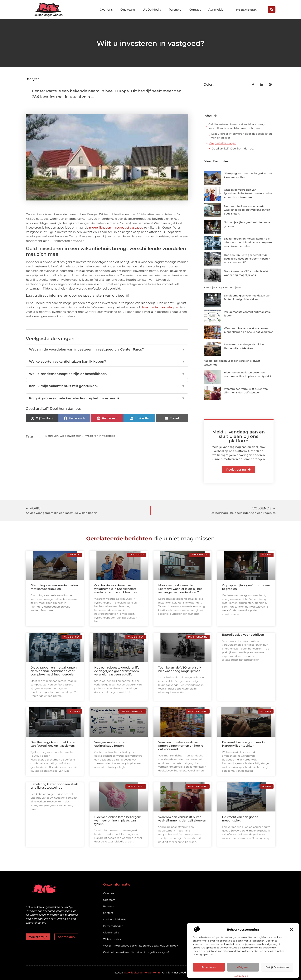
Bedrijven (33, 79)
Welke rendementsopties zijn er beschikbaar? (107, 374)
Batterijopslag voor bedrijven (222, 287)
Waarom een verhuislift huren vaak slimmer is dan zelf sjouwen (182, 819)
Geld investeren (71, 436)
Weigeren (243, 967)
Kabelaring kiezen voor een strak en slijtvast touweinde (54, 786)
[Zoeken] (272, 10)
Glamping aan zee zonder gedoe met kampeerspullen (54, 587)
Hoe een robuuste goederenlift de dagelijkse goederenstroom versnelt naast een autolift (247, 259)
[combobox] (251, 10)
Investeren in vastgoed (99, 436)
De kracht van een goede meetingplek (240, 819)
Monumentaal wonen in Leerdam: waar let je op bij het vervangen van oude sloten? (247, 210)
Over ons (106, 10)
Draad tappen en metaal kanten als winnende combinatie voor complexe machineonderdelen (248, 242)
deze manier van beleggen (160, 307)
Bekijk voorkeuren (277, 967)
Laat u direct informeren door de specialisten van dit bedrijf (242, 136)
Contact (195, 10)
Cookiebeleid (241, 976)
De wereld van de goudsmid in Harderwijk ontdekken (244, 744)
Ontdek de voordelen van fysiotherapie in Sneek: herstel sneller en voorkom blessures (248, 193)
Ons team (128, 10)
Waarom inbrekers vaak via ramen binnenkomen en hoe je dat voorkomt (181, 746)
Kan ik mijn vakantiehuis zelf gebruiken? (107, 386)
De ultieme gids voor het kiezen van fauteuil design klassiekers (53, 744)
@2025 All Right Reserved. (150, 972)
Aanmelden (217, 10)
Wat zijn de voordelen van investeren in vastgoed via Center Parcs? (107, 350)
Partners (175, 10)
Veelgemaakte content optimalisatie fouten (111, 744)
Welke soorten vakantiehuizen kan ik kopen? (107, 362)
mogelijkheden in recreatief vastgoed (116, 227)
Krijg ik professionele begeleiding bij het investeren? (107, 398)
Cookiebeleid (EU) (114, 919)
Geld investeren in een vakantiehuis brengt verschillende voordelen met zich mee (237, 126)
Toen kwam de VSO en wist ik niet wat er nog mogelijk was (180, 669)
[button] (291, 930)
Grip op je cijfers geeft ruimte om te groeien (246, 587)
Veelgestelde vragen (223, 143)
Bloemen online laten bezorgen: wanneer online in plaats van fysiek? (117, 820)
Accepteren (209, 967)
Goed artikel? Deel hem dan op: (233, 149)
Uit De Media (152, 10)
